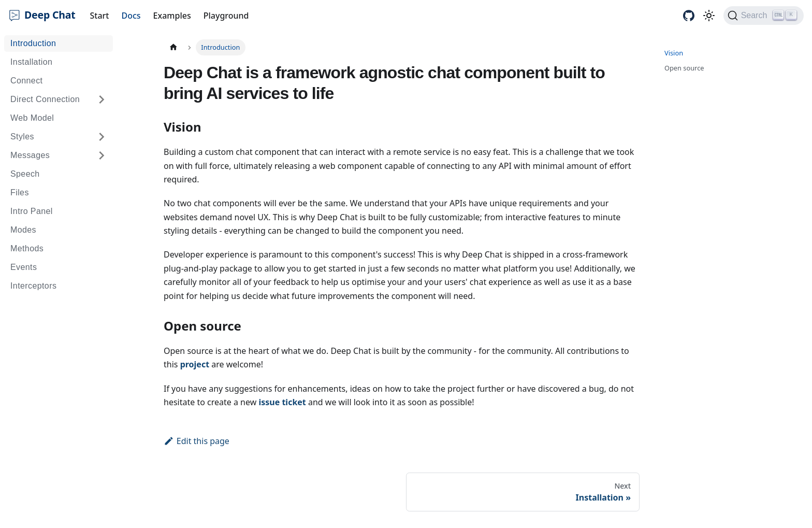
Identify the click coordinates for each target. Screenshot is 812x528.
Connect (26, 81)
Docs (131, 16)
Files (20, 192)
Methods (27, 248)
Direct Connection (45, 99)
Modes (23, 230)
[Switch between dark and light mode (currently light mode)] (709, 16)
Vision (674, 53)
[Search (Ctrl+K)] (764, 16)
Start (100, 16)
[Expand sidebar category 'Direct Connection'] (102, 99)
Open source (684, 68)
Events (24, 267)
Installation (31, 62)
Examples (172, 16)
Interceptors (33, 286)
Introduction (33, 43)
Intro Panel (32, 211)
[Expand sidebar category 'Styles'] (102, 137)
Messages (30, 155)
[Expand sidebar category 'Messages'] (102, 155)
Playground (226, 16)
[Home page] (173, 47)
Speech (25, 174)
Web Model (32, 118)
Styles (22, 137)
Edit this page (197, 441)
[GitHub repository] (689, 16)
